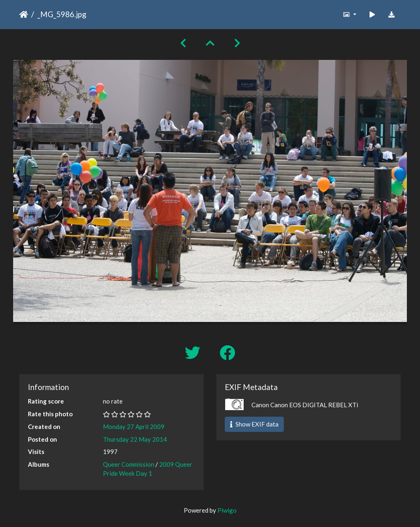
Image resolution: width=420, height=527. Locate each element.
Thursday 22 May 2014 (135, 439)
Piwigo (227, 510)
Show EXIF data (254, 424)
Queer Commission (129, 464)
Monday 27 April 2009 (134, 427)
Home (24, 14)
